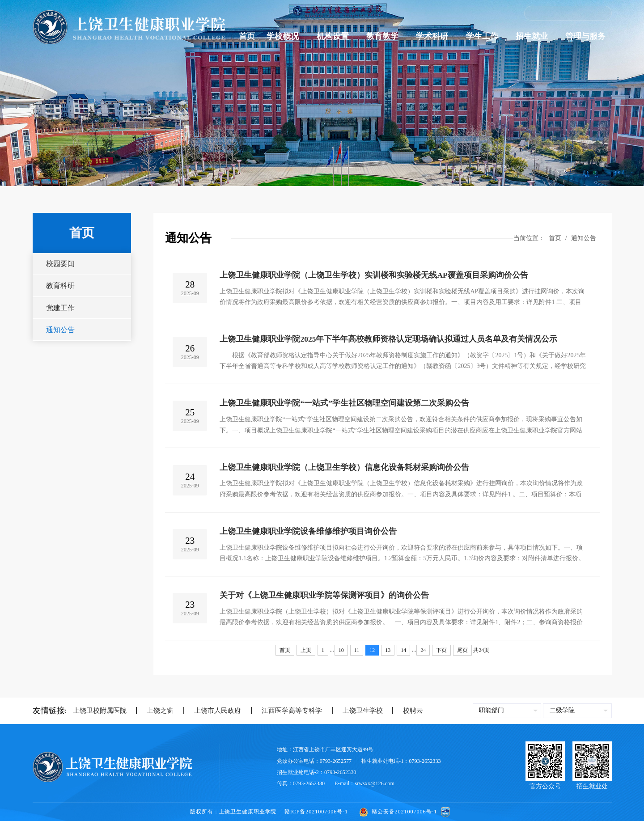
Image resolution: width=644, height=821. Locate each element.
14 (403, 650)
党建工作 (60, 308)
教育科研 (60, 286)
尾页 (462, 650)
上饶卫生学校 (357, 711)
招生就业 (535, 36)
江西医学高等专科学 (286, 711)
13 (388, 650)
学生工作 (485, 36)
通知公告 (60, 330)
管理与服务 (588, 36)
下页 (441, 650)
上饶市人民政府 (212, 711)
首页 (247, 36)
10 (341, 650)
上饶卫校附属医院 (100, 711)
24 (423, 650)
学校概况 (286, 36)
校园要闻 (60, 264)
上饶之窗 (155, 711)
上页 (306, 650)
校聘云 (408, 711)
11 (357, 650)
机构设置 (336, 36)
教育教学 (385, 36)
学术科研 (435, 36)
